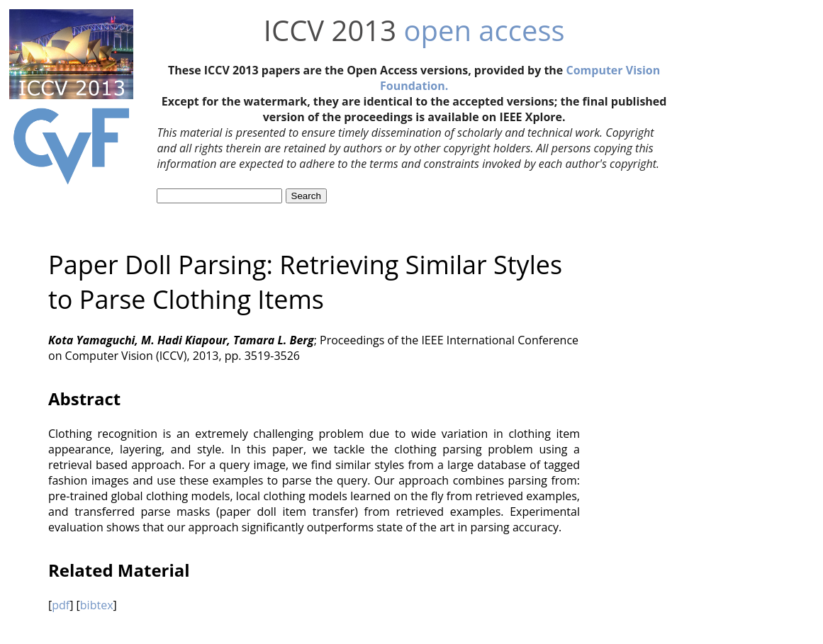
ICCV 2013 (330, 30)
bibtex (97, 605)
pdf (61, 605)
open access (484, 30)
